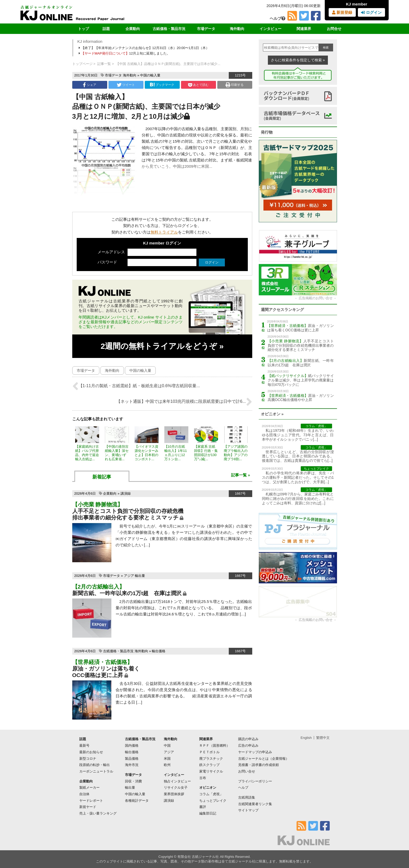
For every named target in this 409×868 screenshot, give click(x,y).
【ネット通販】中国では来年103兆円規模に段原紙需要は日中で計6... (184, 402)
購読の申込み (248, 739)
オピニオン (208, 788)
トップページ (82, 64)
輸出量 (140, 576)
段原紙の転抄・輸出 (95, 765)
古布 (203, 778)
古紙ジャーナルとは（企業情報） (264, 759)
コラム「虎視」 (211, 794)
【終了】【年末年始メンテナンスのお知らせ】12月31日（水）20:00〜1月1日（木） (145, 48)
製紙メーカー (89, 788)
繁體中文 (323, 738)
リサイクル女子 (176, 788)
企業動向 (133, 29)
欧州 (167, 765)
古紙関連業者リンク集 (255, 804)
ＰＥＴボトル (209, 752)
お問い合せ (247, 771)
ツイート (126, 85)
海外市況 (132, 765)
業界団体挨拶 (174, 794)
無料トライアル (164, 232)
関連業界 (304, 29)
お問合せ (334, 29)
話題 (106, 29)
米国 (167, 759)
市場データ (206, 29)
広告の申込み (248, 746)
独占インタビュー (177, 781)
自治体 (84, 794)
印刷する (235, 85)
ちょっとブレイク (213, 801)
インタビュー (270, 29)
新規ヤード (88, 807)
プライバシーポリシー (255, 781)
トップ (83, 29)
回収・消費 (133, 781)
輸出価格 (159, 651)
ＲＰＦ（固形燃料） (215, 746)
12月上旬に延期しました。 (125, 53)
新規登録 (342, 12)
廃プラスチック (211, 759)
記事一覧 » (241, 475)
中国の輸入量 (150, 75)
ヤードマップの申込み (255, 752)
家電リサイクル (211, 771)
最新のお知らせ (91, 752)
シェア (89, 85)
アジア (129, 576)
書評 (203, 807)
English (306, 738)
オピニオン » (272, 414)
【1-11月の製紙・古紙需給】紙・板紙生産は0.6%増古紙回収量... (136, 386)
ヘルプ (278, 18)
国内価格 (132, 746)
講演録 (126, 493)
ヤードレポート (91, 801)
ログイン (371, 12)
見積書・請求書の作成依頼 (258, 765)
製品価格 (132, 759)
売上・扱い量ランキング (98, 813)
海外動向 (237, 29)
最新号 (84, 746)
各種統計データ (137, 801)
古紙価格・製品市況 (169, 29)
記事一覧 (104, 64)
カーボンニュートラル (96, 771)
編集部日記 (208, 813)
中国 (167, 746)
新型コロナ (88, 759)
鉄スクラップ (209, 765)
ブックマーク (162, 85)
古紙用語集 (247, 797)
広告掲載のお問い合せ (316, 298)
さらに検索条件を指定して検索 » (298, 60)
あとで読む (198, 85)
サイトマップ (248, 810)
